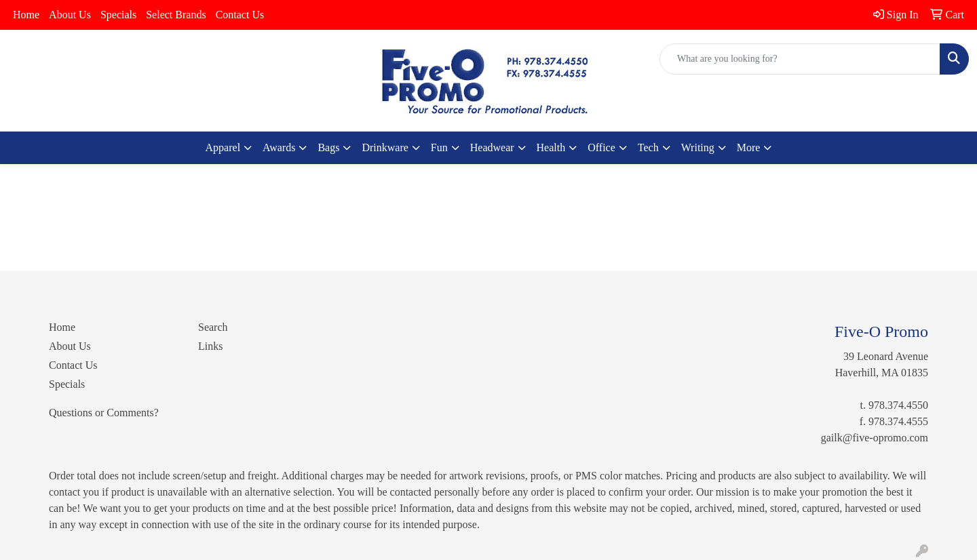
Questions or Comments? (104, 413)
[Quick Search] (800, 59)
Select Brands (176, 15)
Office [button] (601, 147)
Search (213, 327)
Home (26, 15)
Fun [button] (439, 147)
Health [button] (551, 147)
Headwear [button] (492, 147)
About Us (70, 15)
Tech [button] (648, 147)
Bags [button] (328, 147)
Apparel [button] (223, 147)
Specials (118, 15)
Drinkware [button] (385, 147)
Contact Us (240, 15)
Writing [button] (698, 147)
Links (210, 346)
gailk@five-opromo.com (875, 438)
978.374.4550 (898, 405)
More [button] (749, 147)
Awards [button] (279, 147)
